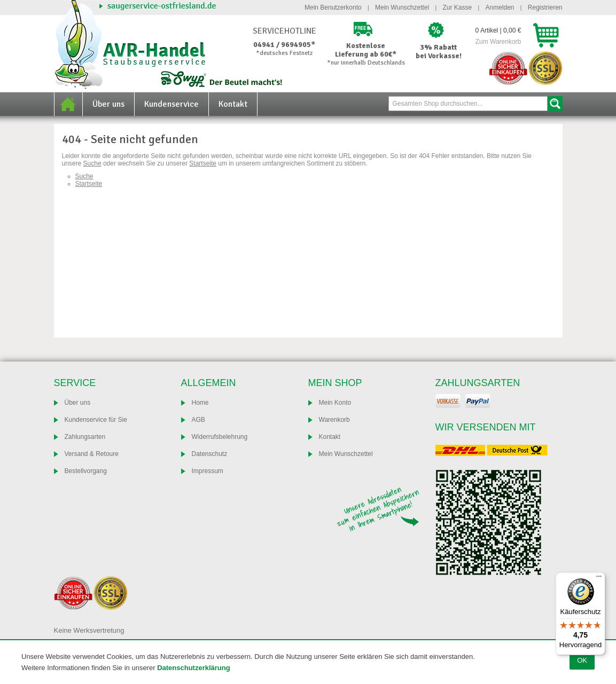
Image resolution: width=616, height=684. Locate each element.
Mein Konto (335, 403)
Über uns (108, 104)
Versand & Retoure (92, 454)
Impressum (208, 471)
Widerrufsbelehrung (220, 437)
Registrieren (545, 7)
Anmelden (500, 7)
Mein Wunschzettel (402, 7)
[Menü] (599, 579)
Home (68, 104)
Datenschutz (210, 454)
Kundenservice (171, 104)
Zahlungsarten (85, 437)
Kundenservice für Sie (96, 420)
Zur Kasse (457, 7)
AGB (198, 420)
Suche (555, 104)
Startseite (203, 163)
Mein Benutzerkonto (333, 7)
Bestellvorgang (86, 471)
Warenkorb (334, 420)
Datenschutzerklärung (194, 668)
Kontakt (233, 104)
